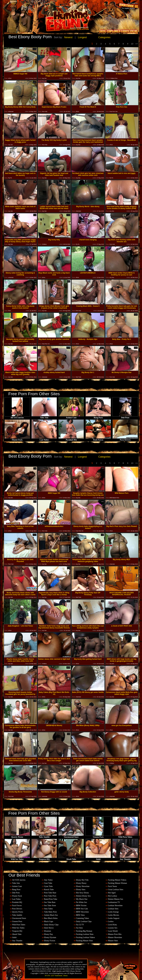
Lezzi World (113, 931)
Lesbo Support (114, 918)
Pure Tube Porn (50, 896)
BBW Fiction (81, 905)
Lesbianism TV (114, 902)
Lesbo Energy (113, 912)
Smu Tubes (48, 909)
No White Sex (81, 902)
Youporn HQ (44, 858)
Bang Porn (98, 417)
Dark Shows (49, 928)
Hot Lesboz (112, 896)
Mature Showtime (115, 937)
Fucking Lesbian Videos (85, 937)
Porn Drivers (125, 439)
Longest (82, 37)
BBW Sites (80, 915)
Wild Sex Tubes (17, 858)
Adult (98, 858)
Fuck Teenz (112, 886)
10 (132, 44)
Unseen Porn (98, 836)
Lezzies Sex (113, 928)
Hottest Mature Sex (116, 899)
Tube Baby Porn (50, 912)
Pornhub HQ (71, 439)
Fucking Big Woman (84, 931)
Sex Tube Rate (50, 902)
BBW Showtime (82, 912)
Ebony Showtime (83, 886)
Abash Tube (71, 858)
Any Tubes (48, 880)
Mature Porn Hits (115, 934)
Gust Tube (48, 883)
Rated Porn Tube (51, 899)
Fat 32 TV (80, 925)
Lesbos (111, 921)
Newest (68, 37)
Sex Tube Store (50, 905)
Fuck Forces (98, 439)
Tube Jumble (44, 836)
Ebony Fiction (50, 941)
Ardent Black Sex (51, 915)
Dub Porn (125, 417)
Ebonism (48, 931)
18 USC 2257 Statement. (54, 975)
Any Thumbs (125, 858)
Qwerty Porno (17, 836)
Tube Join (44, 417)
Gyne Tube (48, 886)
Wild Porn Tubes (125, 836)
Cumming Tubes (82, 918)
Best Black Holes (51, 918)
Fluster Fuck (17, 439)
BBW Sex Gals (82, 909)
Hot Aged (112, 893)
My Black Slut (82, 899)
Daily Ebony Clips (51, 925)
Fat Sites (79, 928)
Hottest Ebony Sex (83, 896)
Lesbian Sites (113, 909)
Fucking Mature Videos (117, 880)
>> (137, 44)
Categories (104, 37)
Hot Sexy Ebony (82, 893)
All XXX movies (17, 417)
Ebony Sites (81, 890)
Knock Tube (49, 890)
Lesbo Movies (114, 915)
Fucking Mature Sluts (84, 941)
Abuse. (65, 975)
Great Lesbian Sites (116, 890)
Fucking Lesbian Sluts (85, 934)
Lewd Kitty (112, 925)
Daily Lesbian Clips (84, 921)
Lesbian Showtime (115, 905)
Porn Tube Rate (50, 893)
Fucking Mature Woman (117, 883)
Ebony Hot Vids (82, 880)
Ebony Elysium (50, 937)
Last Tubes (44, 439)
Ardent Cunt (71, 417)
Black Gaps (49, 921)
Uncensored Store (71, 836)
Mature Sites (113, 941)
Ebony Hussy (81, 883)
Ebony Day (48, 934)
